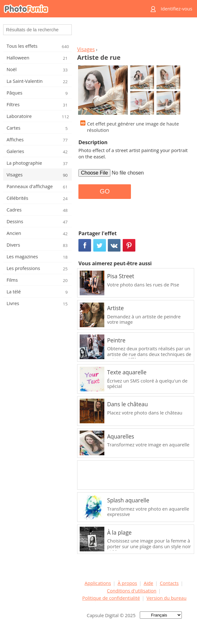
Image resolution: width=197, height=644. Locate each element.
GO (105, 191)
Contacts (169, 583)
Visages (86, 49)
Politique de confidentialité (111, 598)
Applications (98, 583)
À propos (127, 583)
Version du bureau (166, 598)
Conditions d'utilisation (132, 591)
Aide (148, 583)
